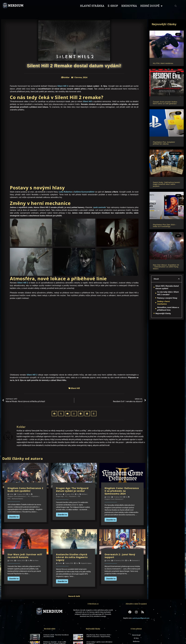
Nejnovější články (163, 313)
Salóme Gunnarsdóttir (84, 192)
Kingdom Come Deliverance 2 (17, 496)
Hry (29, 494)
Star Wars (35, 561)
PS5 (9, 499)
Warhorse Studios (17, 499)
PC (29, 496)
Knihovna (129, 6)
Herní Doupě (151, 6)
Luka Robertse (65, 192)
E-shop (113, 6)
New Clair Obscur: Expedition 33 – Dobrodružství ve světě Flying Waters (166, 267)
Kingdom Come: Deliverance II (114, 499)
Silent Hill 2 (63, 86)
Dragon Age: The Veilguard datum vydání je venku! (72, 489)
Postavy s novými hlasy (167, 298)
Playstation (35, 496)
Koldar (11, 494)
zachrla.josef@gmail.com (141, 618)
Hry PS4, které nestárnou (163, 63)
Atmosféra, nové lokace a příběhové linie (168, 309)
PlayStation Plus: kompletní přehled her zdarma (164, 143)
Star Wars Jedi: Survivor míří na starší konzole (25, 556)
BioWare (84, 494)
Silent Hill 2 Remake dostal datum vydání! (167, 287)
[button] (176, 6)
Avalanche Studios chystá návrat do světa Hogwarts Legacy (72, 557)
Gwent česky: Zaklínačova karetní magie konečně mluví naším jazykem (166, 184)
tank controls (100, 207)
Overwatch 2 (136, 561)
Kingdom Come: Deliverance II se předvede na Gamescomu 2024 (122, 491)
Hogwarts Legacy (86, 563)
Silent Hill (87, 101)
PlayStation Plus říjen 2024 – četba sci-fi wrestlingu (165, 226)
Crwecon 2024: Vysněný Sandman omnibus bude (56, 636)
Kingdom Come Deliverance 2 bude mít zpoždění (25, 489)
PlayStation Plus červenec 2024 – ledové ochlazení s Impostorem (99, 636)
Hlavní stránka (92, 6)
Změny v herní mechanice (163, 303)
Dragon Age (60, 496)
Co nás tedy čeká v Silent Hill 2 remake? (168, 293)
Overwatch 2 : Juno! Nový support (120, 556)
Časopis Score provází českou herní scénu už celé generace (165, 103)
